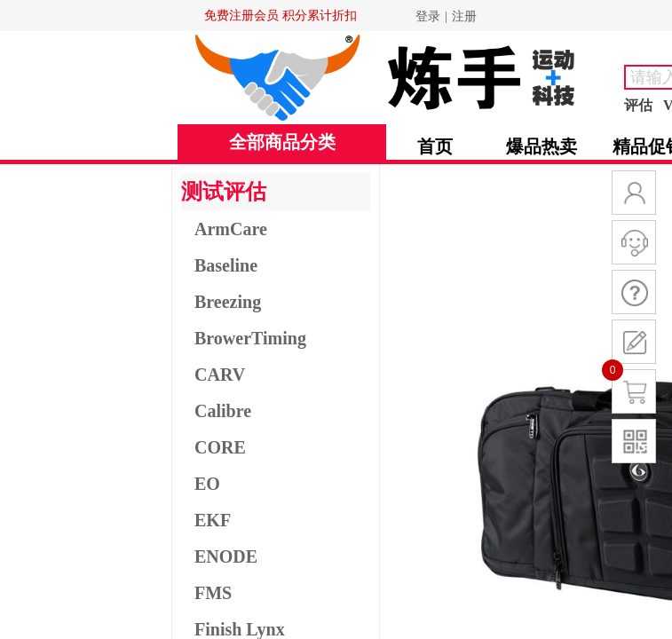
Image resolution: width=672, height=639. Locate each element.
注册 (464, 16)
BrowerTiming (250, 338)
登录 (428, 16)
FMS (213, 593)
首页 (435, 146)
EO (207, 484)
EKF (213, 520)
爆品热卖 (542, 146)
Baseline (226, 265)
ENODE (226, 556)
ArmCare (231, 229)
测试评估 (224, 192)
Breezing (228, 302)
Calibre (223, 411)
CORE (220, 447)
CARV (220, 375)
